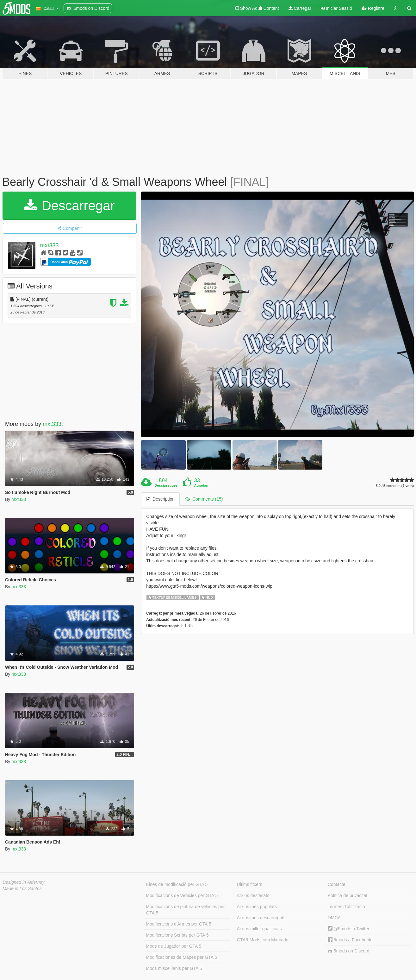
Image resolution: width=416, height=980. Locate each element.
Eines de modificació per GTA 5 (177, 884)
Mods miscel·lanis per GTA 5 (174, 968)
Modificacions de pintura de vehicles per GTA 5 (185, 910)
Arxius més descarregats (261, 918)
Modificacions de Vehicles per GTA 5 (182, 895)
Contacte (337, 884)
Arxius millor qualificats (259, 929)
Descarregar (70, 206)
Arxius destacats (253, 895)
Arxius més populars (257, 907)
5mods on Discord (349, 951)
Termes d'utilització (346, 907)
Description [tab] (160, 499)
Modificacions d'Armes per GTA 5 (178, 924)
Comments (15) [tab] (204, 499)
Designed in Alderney (24, 882)
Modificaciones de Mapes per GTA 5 (181, 957)
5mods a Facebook (350, 940)
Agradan (201, 485)
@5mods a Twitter (349, 929)
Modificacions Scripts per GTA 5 (177, 935)
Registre (373, 8)
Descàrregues (166, 485)
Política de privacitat (348, 895)
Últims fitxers (250, 884)
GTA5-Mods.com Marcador (264, 940)
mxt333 (50, 245)
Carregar (300, 8)
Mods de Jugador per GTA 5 (174, 946)
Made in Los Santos (22, 888)
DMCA (334, 918)
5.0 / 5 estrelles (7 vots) (395, 486)
